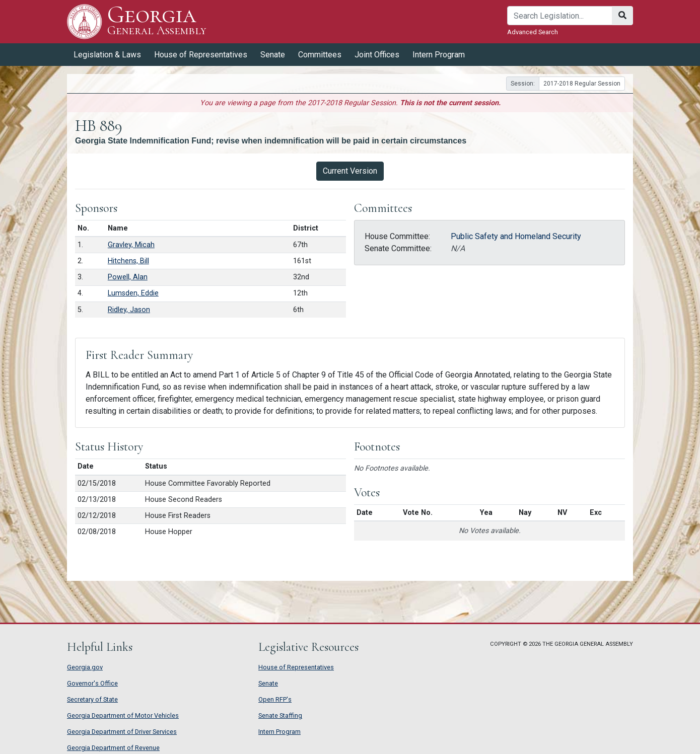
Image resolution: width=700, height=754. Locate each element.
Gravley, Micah (131, 245)
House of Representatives (201, 55)
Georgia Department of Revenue (113, 748)
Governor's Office (92, 683)
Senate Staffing (280, 715)
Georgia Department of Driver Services (122, 732)
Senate (273, 55)
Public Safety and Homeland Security (516, 236)
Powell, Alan (128, 277)
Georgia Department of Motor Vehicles (123, 715)
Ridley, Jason (129, 310)
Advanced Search (533, 32)
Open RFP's (275, 699)
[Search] (560, 16)
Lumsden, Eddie (133, 293)
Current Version (350, 171)
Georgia (157, 21)
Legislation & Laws (107, 55)
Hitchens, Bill (128, 261)
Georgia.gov (85, 667)
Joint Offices (377, 55)
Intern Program (439, 55)
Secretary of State (92, 699)
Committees (320, 55)
